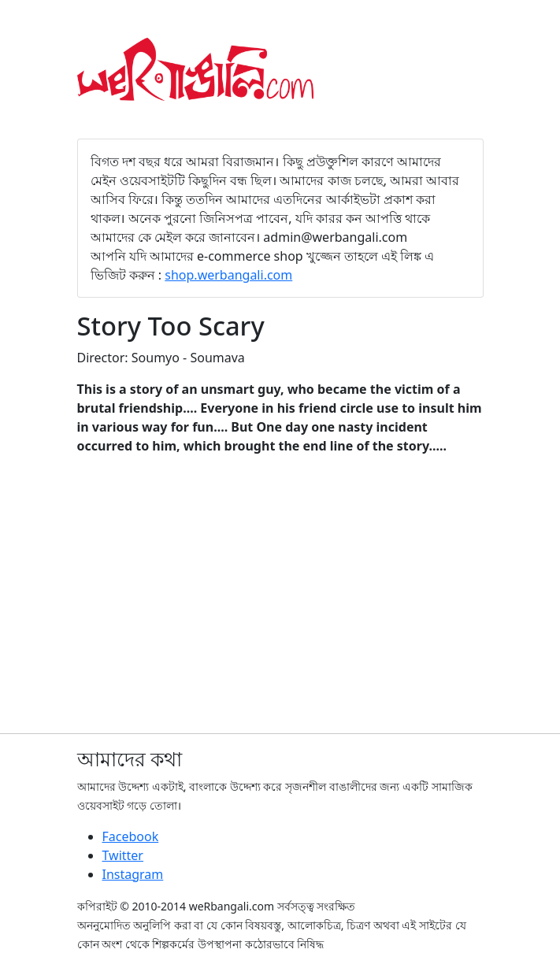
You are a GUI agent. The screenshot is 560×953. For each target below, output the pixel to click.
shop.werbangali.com (228, 275)
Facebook (131, 836)
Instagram (133, 874)
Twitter (123, 855)
